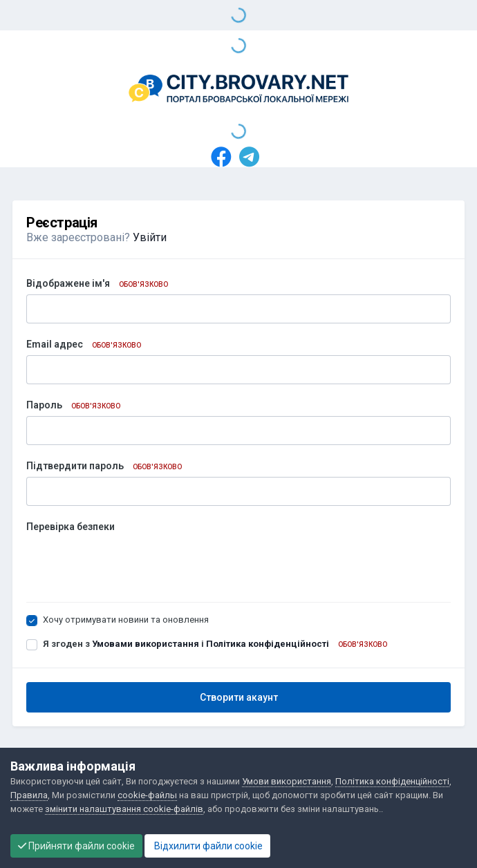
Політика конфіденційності (268, 644)
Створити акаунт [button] (239, 697)
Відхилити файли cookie (207, 846)
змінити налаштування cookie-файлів (124, 809)
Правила (29, 795)
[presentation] (131, 565)
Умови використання (287, 781)
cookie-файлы (147, 795)
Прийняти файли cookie (76, 846)
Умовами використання (146, 644)
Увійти (150, 237)
